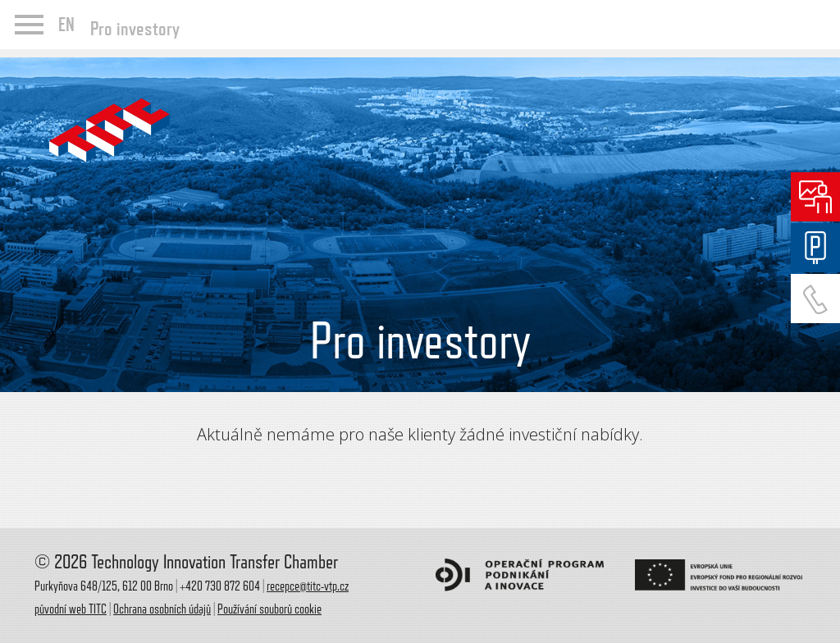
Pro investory (135, 28)
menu (29, 25)
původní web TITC (71, 609)
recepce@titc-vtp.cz (308, 586)
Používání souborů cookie (269, 609)
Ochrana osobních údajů (162, 609)
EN (66, 25)
